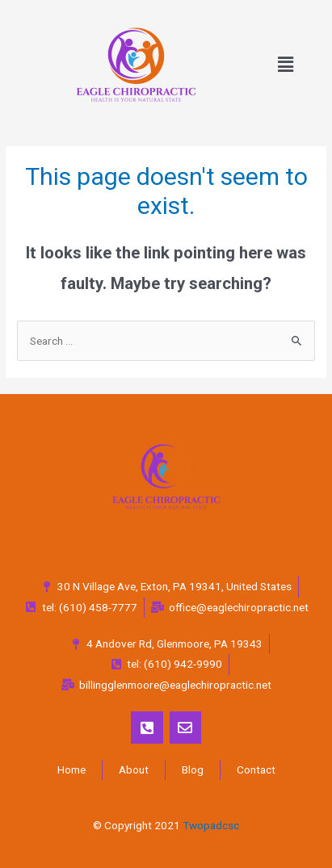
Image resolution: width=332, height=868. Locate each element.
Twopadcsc (211, 825)
